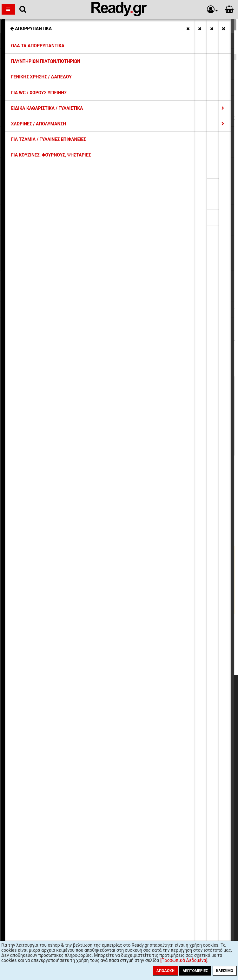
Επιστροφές (53, 728)
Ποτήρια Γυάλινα (24, 49)
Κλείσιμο (225, 971)
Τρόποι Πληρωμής (59, 717)
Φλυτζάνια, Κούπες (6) (32, 557)
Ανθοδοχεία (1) (25, 574)
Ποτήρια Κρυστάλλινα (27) (36, 603)
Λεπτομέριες (195, 971)
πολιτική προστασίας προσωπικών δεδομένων (158, 824)
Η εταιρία (50, 699)
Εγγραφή (155, 812)
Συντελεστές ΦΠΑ (59, 722)
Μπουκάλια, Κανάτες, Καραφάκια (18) (48, 563)
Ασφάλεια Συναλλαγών (63, 739)
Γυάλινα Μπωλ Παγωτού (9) (38, 609)
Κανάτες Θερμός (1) (30, 551)
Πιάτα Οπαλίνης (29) (30, 591)
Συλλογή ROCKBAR (26, 37)
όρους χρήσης (93, 824)
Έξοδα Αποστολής (59, 710)
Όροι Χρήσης (53, 745)
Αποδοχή (165, 971)
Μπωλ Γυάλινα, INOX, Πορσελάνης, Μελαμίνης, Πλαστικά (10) (72, 569)
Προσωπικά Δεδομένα (63, 734)
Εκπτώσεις (51, 705)
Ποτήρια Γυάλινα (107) (32, 597)
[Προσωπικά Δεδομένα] (184, 960)
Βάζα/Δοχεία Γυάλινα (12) (36, 580)
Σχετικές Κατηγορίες (119, 25)
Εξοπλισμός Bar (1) (29, 586)
